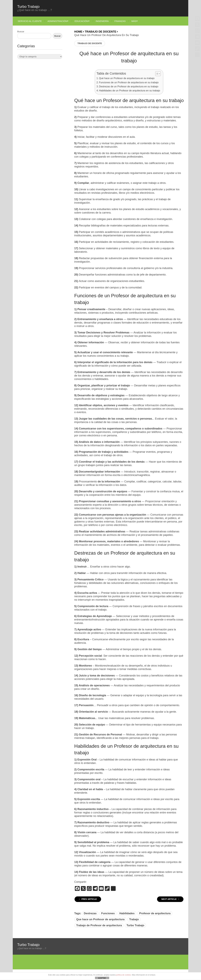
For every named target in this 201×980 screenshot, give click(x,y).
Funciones (108, 913)
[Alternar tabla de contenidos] (157, 74)
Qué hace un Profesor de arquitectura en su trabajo (127, 78)
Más (137, 21)
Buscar (21, 31)
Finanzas (122, 21)
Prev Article (88, 899)
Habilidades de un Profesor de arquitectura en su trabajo (130, 90)
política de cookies (124, 975)
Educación (82, 21)
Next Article (170, 899)
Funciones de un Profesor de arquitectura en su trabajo (129, 82)
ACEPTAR (102, 978)
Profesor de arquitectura (155, 913)
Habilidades (127, 913)
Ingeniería (104, 21)
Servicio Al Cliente (29, 21)
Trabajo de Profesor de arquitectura (99, 925)
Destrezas (90, 913)
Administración (57, 21)
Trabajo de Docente (90, 43)
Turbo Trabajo (28, 7)
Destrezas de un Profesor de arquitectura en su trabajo (129, 86)
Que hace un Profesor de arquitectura (100, 919)
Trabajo (134, 919)
